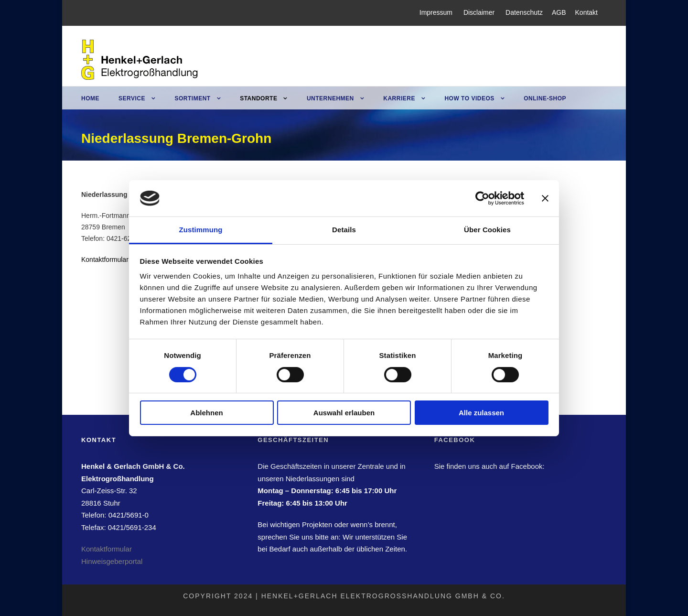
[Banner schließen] (545, 198)
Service (132, 98)
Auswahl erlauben (344, 413)
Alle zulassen (481, 413)
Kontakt (586, 12)
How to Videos (469, 98)
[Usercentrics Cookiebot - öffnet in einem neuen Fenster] (482, 198)
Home (90, 98)
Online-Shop (545, 98)
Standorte (258, 98)
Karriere (399, 98)
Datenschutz (524, 12)
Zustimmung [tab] (201, 230)
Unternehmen (330, 98)
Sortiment (192, 98)
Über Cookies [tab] (487, 230)
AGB (559, 12)
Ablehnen (206, 413)
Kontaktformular (105, 259)
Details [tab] (344, 230)
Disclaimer (479, 12)
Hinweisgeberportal (112, 561)
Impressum (436, 12)
